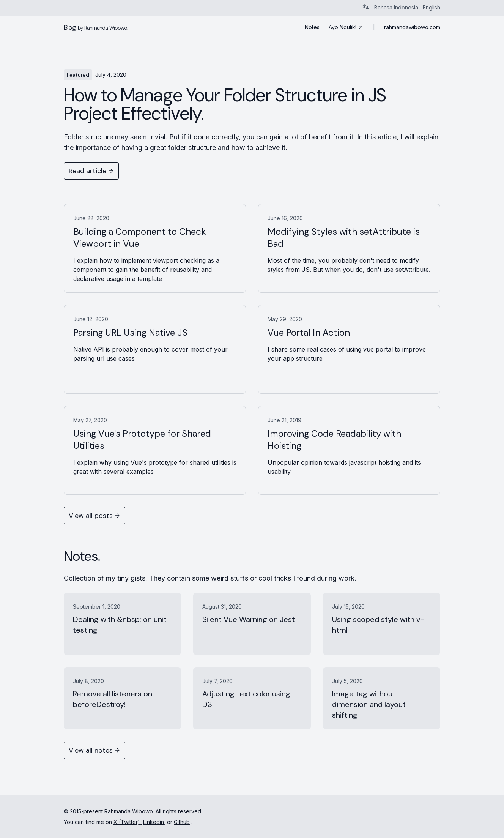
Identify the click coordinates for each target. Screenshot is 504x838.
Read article (91, 171)
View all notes (94, 750)
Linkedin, (154, 822)
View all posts (94, 516)
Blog (96, 27)
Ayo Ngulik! (346, 27)
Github (182, 822)
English (432, 7)
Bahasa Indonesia (396, 7)
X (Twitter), (128, 822)
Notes (312, 27)
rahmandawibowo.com (412, 27)
